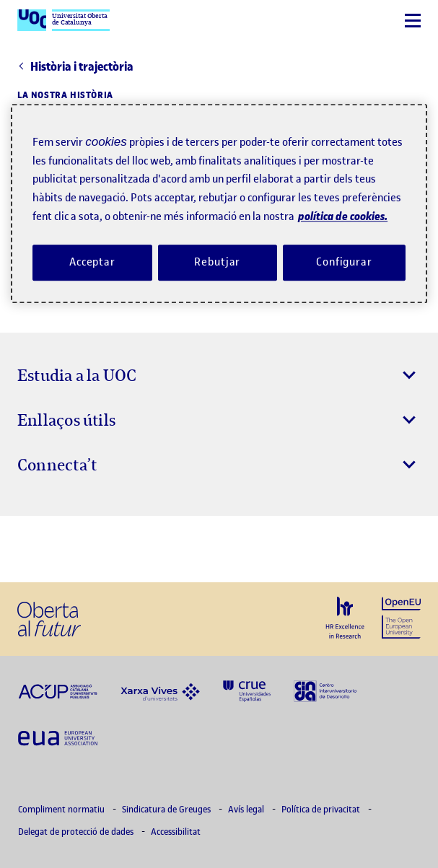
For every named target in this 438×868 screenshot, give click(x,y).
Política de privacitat (322, 809)
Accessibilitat (176, 832)
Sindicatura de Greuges (167, 809)
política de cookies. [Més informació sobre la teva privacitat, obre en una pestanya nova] (343, 217)
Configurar (344, 262)
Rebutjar (217, 262)
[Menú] (413, 21)
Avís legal (247, 809)
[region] (219, 204)
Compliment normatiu (62, 809)
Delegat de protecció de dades (77, 832)
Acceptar (92, 262)
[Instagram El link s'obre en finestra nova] (33, 549)
